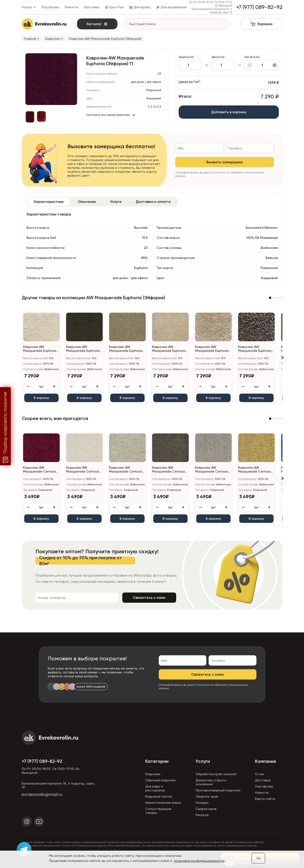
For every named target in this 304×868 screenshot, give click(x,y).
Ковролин (153, 774)
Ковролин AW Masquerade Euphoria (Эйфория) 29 (126, 349)
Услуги (203, 761)
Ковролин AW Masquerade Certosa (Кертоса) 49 (211, 470)
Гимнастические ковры (163, 803)
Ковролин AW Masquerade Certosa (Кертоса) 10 (39, 470)
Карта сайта (265, 799)
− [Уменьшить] (249, 65)
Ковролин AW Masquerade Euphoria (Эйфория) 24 (83, 349)
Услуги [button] (29, 7)
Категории (157, 761)
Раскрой (202, 815)
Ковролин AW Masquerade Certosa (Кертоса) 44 (168, 470)
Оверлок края (207, 796)
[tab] (49, 202)
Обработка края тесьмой (216, 774)
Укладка (202, 803)
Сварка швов (206, 809)
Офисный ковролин (160, 780)
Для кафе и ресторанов (155, 788)
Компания (265, 761)
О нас (260, 774)
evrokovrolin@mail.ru (42, 795)
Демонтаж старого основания (211, 782)
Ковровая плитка (159, 796)
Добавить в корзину (229, 112)
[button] (270, 298)
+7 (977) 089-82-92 (42, 761)
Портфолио (50, 7)
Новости (71, 7)
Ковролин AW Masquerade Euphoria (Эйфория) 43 (255, 349)
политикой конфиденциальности (199, 861)
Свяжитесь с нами (149, 598)
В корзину (41, 398)
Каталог (97, 24)
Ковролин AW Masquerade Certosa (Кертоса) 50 (254, 470)
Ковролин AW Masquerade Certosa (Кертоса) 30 (82, 470)
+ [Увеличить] (275, 65)
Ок (258, 858)
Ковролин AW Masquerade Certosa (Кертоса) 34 (125, 470)
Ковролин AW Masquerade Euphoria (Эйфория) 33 (169, 349)
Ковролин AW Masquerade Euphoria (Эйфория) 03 (40, 349)
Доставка (91, 7)
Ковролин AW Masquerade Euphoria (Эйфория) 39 (212, 349)
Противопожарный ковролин (218, 790)
